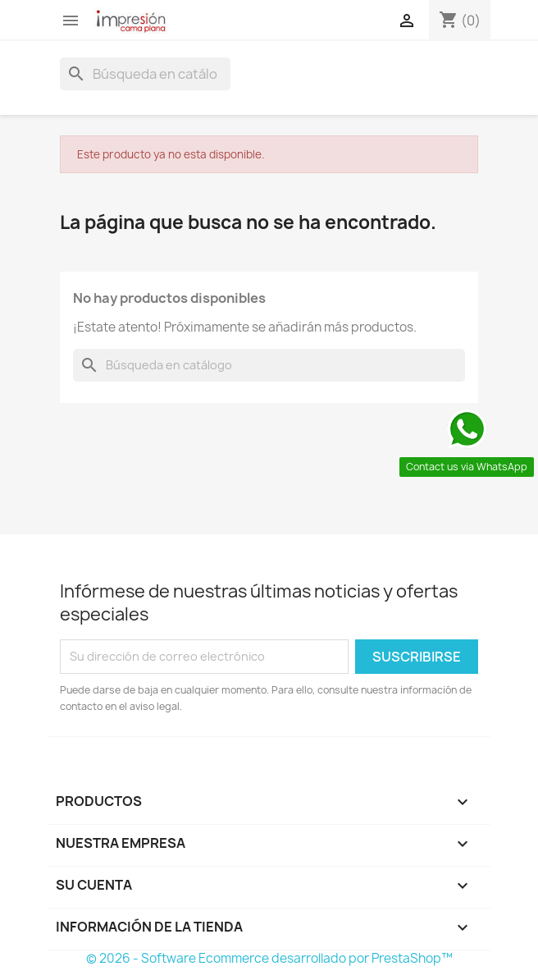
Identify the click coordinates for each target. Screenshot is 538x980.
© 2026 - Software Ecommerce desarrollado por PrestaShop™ (269, 958)
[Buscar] (145, 74)
